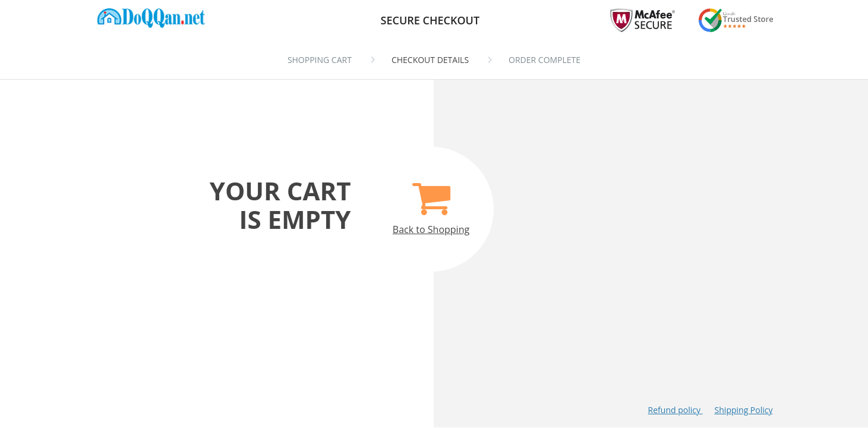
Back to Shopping (431, 202)
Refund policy (676, 410)
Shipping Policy (744, 410)
